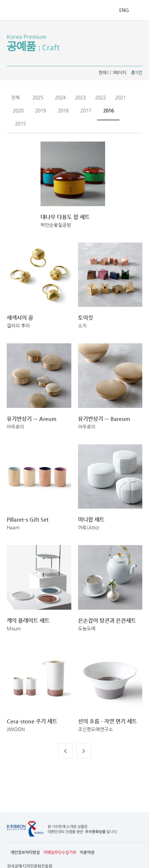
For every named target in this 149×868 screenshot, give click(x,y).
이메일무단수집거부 (60, 852)
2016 (108, 110)
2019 (41, 110)
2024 (60, 97)
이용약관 (87, 852)
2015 (20, 123)
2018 (63, 110)
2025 (38, 97)
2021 (121, 97)
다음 (84, 751)
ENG (124, 10)
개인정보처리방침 (25, 852)
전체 (15, 97)
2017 (86, 110)
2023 (80, 97)
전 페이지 (65, 751)
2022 (100, 97)
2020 (18, 110)
